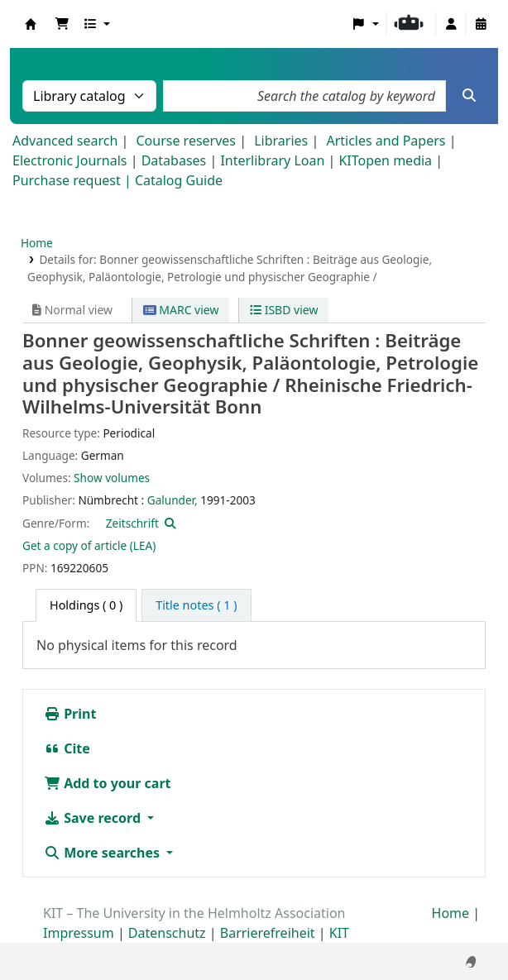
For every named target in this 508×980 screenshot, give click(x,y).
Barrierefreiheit (268, 933)
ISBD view (284, 310)
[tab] (196, 605)
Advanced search (65, 141)
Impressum (79, 933)
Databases (174, 160)
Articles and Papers (386, 141)
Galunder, (173, 500)
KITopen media (385, 160)
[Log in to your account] (451, 24)
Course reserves (186, 141)
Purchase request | (74, 180)
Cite (67, 748)
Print (70, 714)
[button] (62, 24)
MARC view (181, 310)
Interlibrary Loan (272, 160)
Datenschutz (167, 933)
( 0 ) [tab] (86, 605)
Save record (94, 818)
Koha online (31, 24)
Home (37, 243)
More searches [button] (103, 853)
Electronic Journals (70, 160)
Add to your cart (108, 783)
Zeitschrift (132, 523)
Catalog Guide (179, 180)
